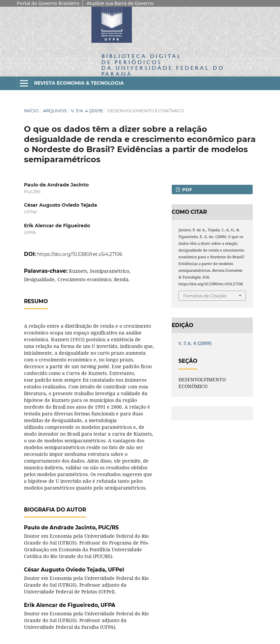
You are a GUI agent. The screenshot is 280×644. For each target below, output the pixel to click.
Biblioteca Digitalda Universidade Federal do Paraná (163, 65)
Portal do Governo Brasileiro (48, 3)
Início (31, 111)
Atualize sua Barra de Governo (120, 3)
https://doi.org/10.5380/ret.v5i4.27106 (80, 254)
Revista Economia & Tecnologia (79, 83)
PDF (186, 189)
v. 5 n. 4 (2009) (87, 111)
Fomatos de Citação (205, 296)
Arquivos (55, 111)
